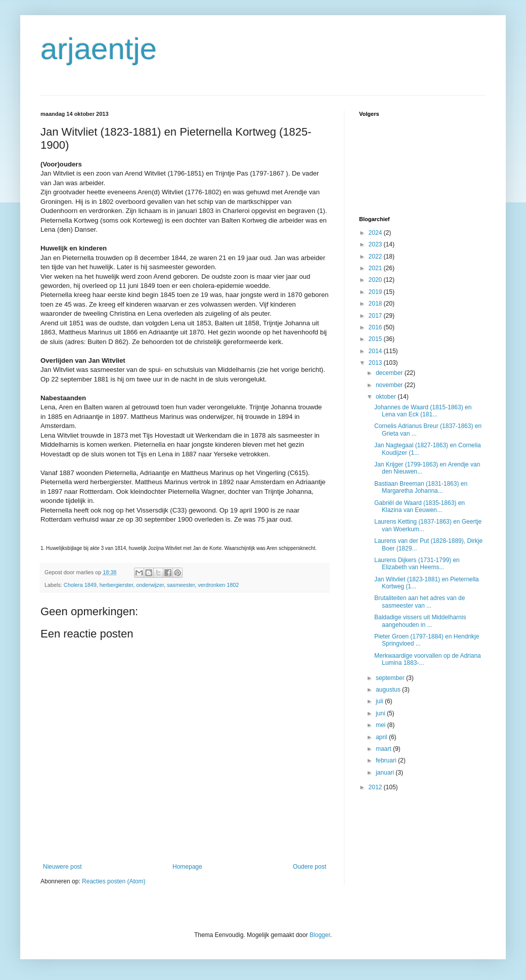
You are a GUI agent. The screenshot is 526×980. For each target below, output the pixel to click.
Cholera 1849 (80, 585)
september (391, 678)
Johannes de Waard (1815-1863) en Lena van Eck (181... (423, 411)
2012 (376, 787)
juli (380, 701)
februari (387, 760)
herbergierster (117, 585)
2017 (376, 316)
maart (384, 749)
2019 (376, 292)
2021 (376, 268)
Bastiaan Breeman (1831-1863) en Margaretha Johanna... (421, 487)
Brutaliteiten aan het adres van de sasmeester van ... (420, 602)
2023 (376, 244)
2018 (376, 304)
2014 (376, 351)
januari (386, 773)
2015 (376, 339)
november (390, 385)
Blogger (320, 935)
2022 (376, 257)
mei (382, 725)
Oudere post (310, 867)
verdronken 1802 (218, 585)
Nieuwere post (62, 867)
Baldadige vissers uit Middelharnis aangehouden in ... (420, 621)
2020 (376, 280)
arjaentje (99, 49)
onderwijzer (150, 585)
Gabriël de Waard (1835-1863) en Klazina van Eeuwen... (420, 506)
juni (381, 713)
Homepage (187, 867)
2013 (376, 363)
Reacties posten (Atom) (114, 881)
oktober (387, 397)
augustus (389, 690)
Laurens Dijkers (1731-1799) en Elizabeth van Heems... (417, 564)
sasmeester (181, 585)
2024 (376, 233)
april (382, 737)
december (390, 373)
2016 (376, 327)
